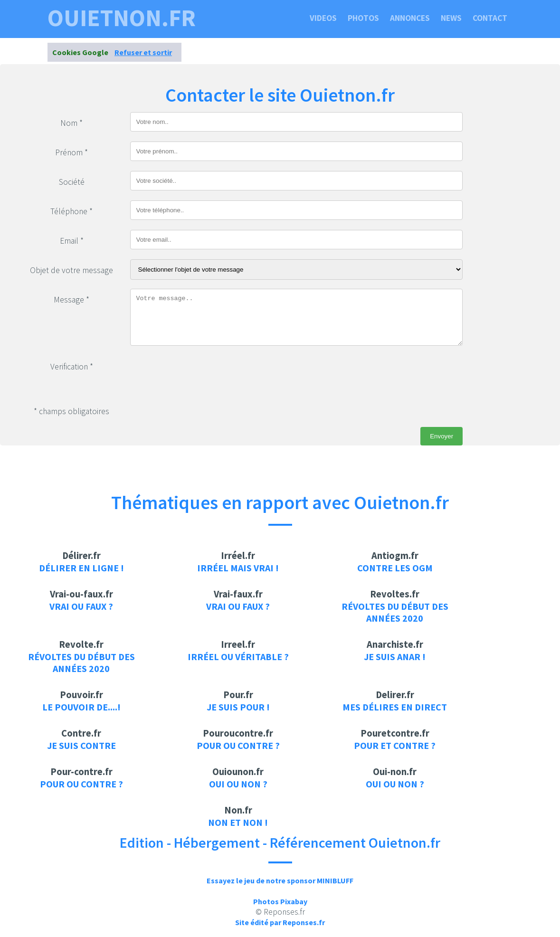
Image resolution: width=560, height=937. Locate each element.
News (451, 18)
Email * (72, 241)
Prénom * (71, 152)
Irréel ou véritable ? (238, 657)
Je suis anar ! (395, 657)
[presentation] (202, 374)
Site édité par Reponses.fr (280, 922)
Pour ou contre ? (238, 745)
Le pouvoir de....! (81, 707)
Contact (490, 18)
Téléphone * (71, 211)
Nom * (71, 123)
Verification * (72, 367)
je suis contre (81, 745)
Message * (71, 300)
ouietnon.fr (122, 18)
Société (72, 182)
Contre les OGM (395, 568)
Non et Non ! (238, 822)
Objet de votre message (71, 270)
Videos (323, 18)
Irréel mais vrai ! (238, 568)
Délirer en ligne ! (81, 568)
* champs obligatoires (71, 411)
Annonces (410, 18)
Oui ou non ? (238, 784)
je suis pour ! (238, 707)
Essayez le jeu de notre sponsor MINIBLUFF (280, 880)
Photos (363, 18)
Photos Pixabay (280, 901)
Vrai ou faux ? (81, 606)
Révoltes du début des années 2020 (395, 612)
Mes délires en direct (395, 707)
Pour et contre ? (395, 745)
